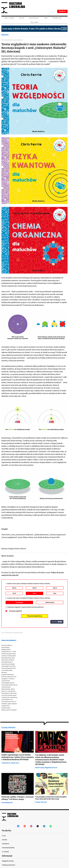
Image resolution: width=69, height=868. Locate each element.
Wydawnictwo (57, 18)
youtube (25, 827)
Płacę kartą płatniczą (35, 616)
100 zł (55, 588)
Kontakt (5, 840)
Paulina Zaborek (41, 802)
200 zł (34, 588)
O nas (4, 836)
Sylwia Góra (15, 763)
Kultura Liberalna (13, 8)
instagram (31, 827)
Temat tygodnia (9, 18)
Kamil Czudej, (40, 768)
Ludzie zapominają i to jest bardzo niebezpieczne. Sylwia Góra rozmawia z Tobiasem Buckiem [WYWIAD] (17, 757)
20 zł (34, 594)
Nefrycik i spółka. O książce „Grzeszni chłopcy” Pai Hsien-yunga (17, 798)
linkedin (44, 827)
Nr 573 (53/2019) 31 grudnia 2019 (12, 40)
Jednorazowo (50, 603)
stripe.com (57, 622)
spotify (51, 827)
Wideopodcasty (34, 18)
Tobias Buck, (6, 763)
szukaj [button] (36, 22)
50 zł (14, 594)
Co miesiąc (19, 603)
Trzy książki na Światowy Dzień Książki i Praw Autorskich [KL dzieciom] (51, 798)
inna (55, 594)
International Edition (8, 848)
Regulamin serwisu (8, 861)
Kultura (22, 18)
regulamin (19, 611)
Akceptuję (15, 611)
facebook (18, 827)
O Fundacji (5, 852)
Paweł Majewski (7, 803)
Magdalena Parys (51, 768)
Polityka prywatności (9, 865)
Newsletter (6, 844)
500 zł (14, 588)
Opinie (46, 18)
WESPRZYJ (62, 12)
